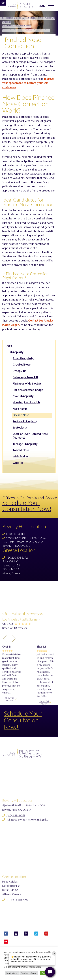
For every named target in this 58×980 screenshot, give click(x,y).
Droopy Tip (19, 371)
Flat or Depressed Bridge (28, 390)
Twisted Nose (21, 450)
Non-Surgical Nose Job (26, 402)
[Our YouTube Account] (6, 942)
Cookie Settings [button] (29, 973)
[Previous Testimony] (5, 679)
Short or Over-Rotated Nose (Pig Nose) (30, 436)
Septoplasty (20, 428)
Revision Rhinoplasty (25, 421)
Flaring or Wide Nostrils (27, 384)
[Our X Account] (36, 934)
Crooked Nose (22, 365)
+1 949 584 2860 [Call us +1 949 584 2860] (36, 538)
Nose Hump (20, 409)
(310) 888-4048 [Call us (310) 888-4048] (15, 534)
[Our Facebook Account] (6, 934)
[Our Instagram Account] (16, 934)
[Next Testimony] (14, 679)
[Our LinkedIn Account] (26, 934)
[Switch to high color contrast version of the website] (3, 3)
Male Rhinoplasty (23, 396)
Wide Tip (18, 463)
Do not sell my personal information (22, 967)
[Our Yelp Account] (46, 934)
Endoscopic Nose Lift (25, 377)
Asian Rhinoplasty (23, 358)
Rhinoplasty (16, 352)
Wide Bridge (20, 456)
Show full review (10, 740)
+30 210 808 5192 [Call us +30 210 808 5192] (17, 558)
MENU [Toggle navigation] (46, 6)
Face (9, 346)
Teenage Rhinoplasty (25, 444)
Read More (12, 973)
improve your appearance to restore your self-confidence (28, 83)
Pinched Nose (21, 415)
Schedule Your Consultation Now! (27, 506)
